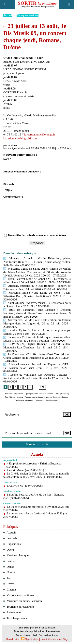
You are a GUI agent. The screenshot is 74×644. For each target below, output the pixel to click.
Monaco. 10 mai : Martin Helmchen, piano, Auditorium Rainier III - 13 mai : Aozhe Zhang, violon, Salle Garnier (37, 262)
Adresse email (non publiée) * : (22, 172)
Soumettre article (37, 444)
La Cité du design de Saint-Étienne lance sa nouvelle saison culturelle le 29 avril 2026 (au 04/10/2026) (36, 475)
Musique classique (28, 15)
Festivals (9, 394)
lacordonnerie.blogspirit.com (20, 138)
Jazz (7, 397)
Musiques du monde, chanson (56, 397)
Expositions (18, 394)
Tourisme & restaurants (24, 400)
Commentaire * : (13, 197)
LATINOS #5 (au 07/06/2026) (25, 486)
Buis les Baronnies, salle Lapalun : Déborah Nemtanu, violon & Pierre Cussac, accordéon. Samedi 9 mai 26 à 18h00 (37, 313)
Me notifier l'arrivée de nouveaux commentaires (37, 235)
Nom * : (8, 159)
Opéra (27, 394)
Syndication (32, 639)
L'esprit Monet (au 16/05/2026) (25, 470)
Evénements (40, 400)
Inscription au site (51, 639)
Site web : (9, 184)
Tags (66, 639)
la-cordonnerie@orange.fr (40, 135)
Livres (13, 397)
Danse (57, 394)
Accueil (8, 15)
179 (42, 387)
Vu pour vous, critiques (34, 397)
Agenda (37, 454)
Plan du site (12, 639)
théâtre (50, 394)
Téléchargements (53, 400)
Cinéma (20, 397)
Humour (64, 394)
